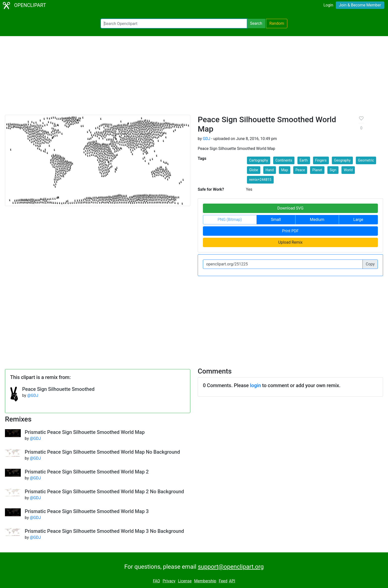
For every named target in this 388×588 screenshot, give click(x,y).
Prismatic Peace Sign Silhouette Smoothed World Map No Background (102, 452)
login (255, 385)
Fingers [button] (321, 160)
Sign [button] (333, 170)
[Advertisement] (194, 78)
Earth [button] (304, 160)
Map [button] (285, 170)
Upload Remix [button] (290, 242)
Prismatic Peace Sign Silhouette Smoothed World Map (85, 432)
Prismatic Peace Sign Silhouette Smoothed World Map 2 (87, 472)
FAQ (157, 581)
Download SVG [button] (291, 208)
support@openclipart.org (231, 567)
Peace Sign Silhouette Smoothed (58, 389)
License (185, 581)
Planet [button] (317, 170)
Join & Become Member (360, 5)
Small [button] (276, 220)
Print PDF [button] (290, 231)
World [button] (348, 170)
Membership (205, 581)
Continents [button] (284, 160)
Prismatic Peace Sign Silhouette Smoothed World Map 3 (87, 511)
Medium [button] (317, 220)
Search (256, 23)
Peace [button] (300, 170)
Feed (223, 581)
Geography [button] (342, 160)
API (232, 581)
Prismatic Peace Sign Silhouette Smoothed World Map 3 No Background (104, 531)
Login (328, 5)
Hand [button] (270, 170)
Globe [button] (254, 170)
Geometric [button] (366, 160)
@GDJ (33, 395)
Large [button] (358, 220)
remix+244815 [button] (260, 180)
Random (277, 23)
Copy (370, 264)
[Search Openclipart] (174, 24)
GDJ (206, 139)
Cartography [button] (259, 160)
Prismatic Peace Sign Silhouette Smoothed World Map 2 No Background (104, 492)
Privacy (169, 581)
